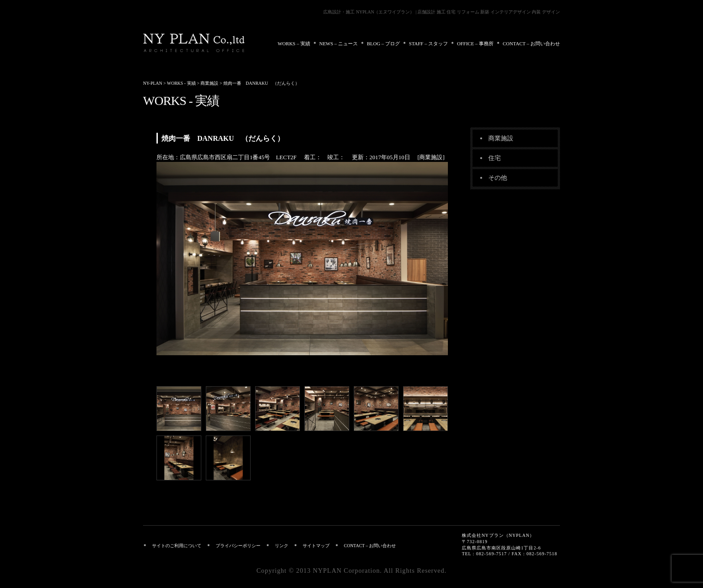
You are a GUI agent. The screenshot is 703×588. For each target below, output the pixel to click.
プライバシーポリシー (238, 546)
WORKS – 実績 (294, 44)
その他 (498, 178)
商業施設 (501, 138)
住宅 (495, 158)
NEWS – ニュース (338, 44)
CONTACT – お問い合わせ (531, 44)
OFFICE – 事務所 (475, 44)
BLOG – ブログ (383, 44)
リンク (282, 546)
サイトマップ (316, 546)
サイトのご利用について (177, 546)
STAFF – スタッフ (428, 44)
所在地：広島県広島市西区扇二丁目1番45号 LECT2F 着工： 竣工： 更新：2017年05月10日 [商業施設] (301, 157)
